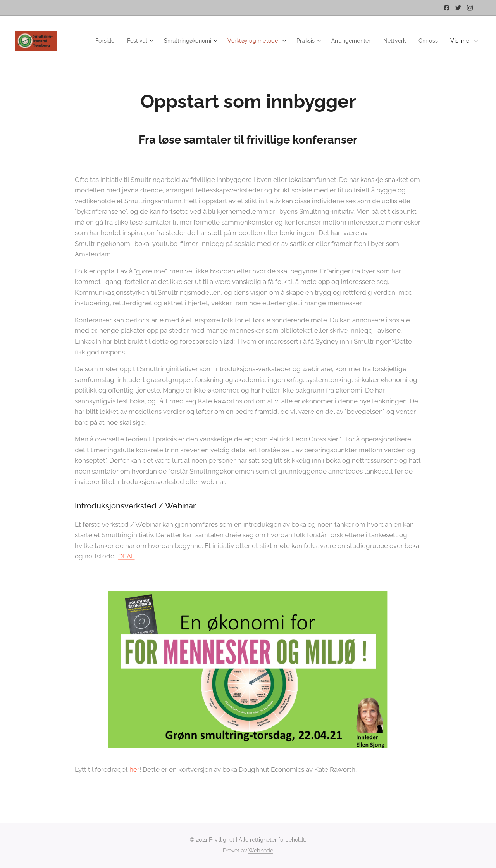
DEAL (127, 556)
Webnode (261, 851)
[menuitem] (126, 41)
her (134, 769)
